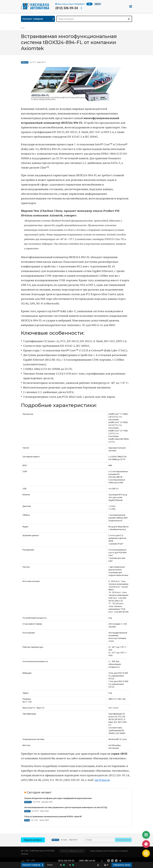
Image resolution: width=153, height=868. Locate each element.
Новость (25, 62)
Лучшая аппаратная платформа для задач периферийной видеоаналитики (58, 798)
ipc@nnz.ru (102, 780)
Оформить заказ (122, 865)
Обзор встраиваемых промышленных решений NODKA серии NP (53, 817)
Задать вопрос (33, 840)
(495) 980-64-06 (87, 861)
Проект (27, 811)
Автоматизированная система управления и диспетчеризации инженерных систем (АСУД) (66, 807)
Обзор (27, 820)
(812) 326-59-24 (67, 8)
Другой (98, 4)
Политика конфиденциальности (72, 851)
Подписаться (123, 840)
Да (89, 4)
